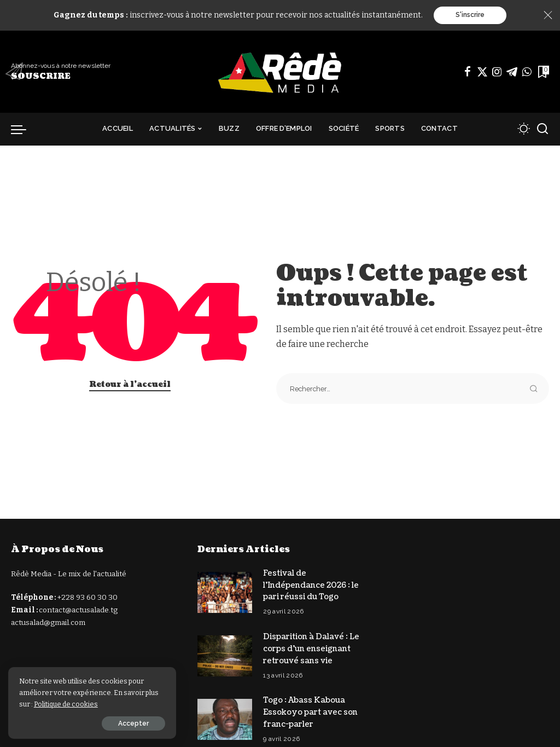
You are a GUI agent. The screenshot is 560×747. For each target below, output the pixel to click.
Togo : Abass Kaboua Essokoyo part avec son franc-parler (310, 708)
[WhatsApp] (527, 72)
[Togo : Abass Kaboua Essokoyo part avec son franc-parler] (225, 716)
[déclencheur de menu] (24, 129)
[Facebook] (468, 72)
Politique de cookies (66, 704)
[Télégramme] (512, 72)
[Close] (548, 15)
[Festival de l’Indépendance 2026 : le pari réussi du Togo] (225, 591)
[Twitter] (482, 72)
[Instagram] (497, 72)
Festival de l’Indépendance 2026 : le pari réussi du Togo (311, 585)
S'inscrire (470, 15)
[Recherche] (542, 129)
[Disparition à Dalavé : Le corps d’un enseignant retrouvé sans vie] (225, 654)
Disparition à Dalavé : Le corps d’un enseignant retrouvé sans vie (311, 647)
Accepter (130, 723)
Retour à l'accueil (130, 384)
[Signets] (542, 72)
